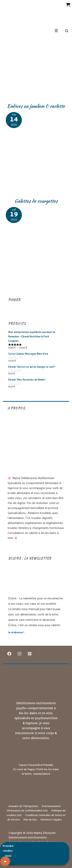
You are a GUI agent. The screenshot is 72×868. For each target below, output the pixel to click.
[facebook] (9, 654)
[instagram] (20, 654)
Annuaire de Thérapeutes (23, 806)
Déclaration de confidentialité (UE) (27, 811)
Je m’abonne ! (16, 633)
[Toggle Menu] (56, 31)
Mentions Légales (51, 820)
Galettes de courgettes (36, 201)
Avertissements (51, 806)
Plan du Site (30, 820)
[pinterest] (30, 654)
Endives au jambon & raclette (36, 106)
